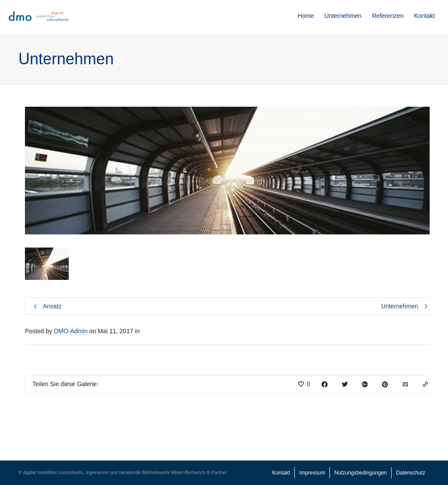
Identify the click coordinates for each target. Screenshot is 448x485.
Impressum (312, 473)
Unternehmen (343, 16)
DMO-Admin (71, 331)
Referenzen (388, 16)
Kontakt (425, 16)
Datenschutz (411, 473)
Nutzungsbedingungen (360, 473)
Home (306, 16)
